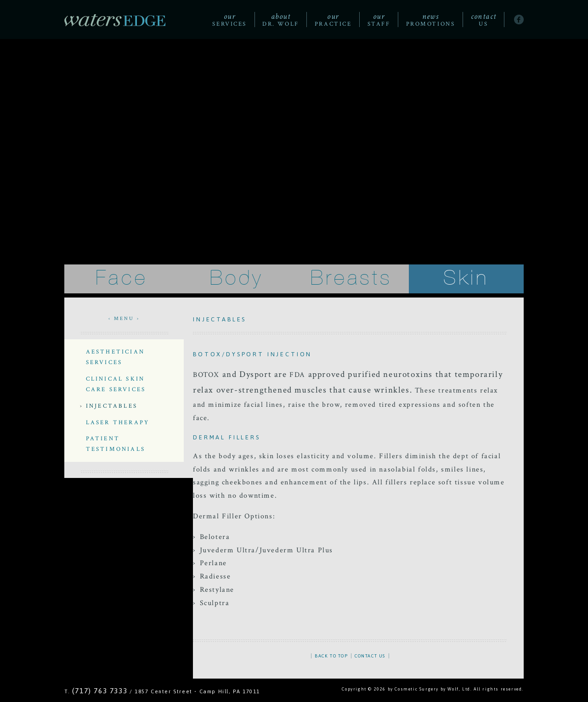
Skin (466, 278)
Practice (333, 20)
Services (229, 20)
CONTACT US (370, 656)
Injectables (112, 406)
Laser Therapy (118, 422)
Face (122, 278)
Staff (379, 20)
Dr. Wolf (280, 20)
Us (484, 20)
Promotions (431, 20)
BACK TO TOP (331, 656)
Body (236, 278)
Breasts (351, 278)
